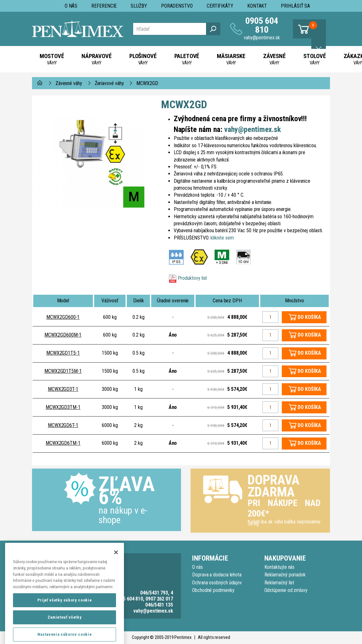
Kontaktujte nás (280, 567)
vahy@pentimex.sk (262, 38)
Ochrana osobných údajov (217, 583)
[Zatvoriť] (116, 570)
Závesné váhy (69, 83)
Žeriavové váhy (109, 83)
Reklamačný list (279, 583)
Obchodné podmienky (213, 590)
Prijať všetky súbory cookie (65, 618)
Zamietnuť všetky (65, 635)
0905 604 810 (262, 25)
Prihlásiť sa (295, 6)
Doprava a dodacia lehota (217, 575)
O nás (71, 6)
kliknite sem (222, 238)
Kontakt (257, 6)
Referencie (104, 6)
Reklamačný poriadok (285, 575)
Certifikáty (220, 6)
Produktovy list (193, 278)
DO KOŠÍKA (309, 317)
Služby (139, 6)
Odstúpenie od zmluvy (286, 590)
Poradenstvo (177, 6)
